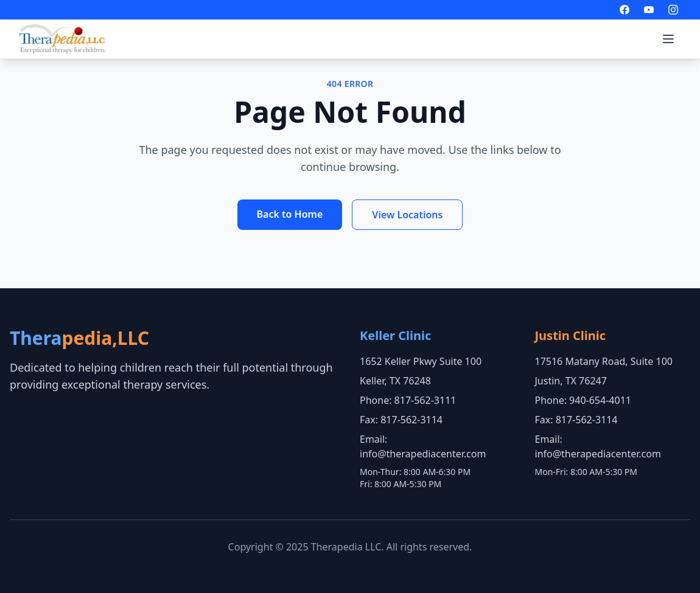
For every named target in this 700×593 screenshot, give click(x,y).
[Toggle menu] (668, 39)
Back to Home (290, 214)
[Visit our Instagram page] (673, 10)
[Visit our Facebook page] (625, 10)
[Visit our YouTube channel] (649, 10)
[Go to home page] (62, 39)
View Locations (407, 215)
